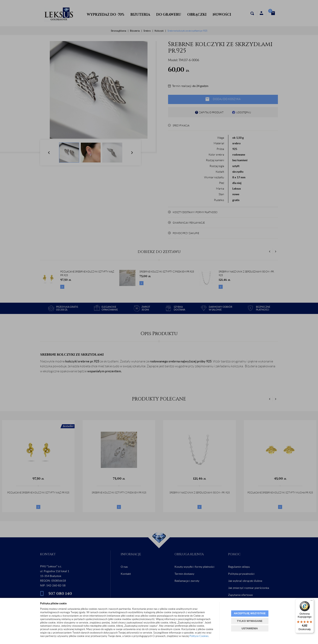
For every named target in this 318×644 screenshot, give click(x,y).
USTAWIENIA (250, 628)
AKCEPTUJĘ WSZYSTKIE (250, 613)
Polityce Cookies (199, 636)
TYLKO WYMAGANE (250, 621)
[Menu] (312, 601)
